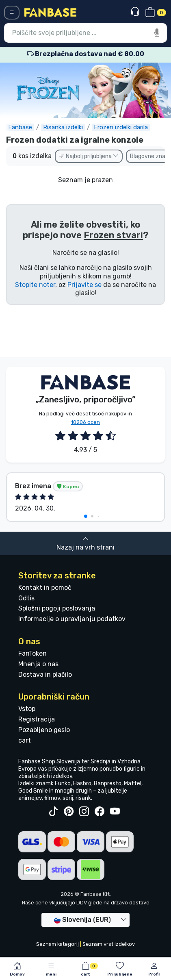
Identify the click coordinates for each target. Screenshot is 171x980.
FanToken (32, 653)
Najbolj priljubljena (89, 156)
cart (25, 740)
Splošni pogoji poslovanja (57, 608)
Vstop (27, 709)
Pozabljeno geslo (44, 730)
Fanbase (20, 127)
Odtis (26, 598)
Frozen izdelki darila (121, 127)
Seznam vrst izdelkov (109, 944)
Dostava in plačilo (45, 675)
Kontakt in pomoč (45, 588)
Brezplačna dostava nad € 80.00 (86, 54)
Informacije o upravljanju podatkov (72, 619)
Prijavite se (84, 285)
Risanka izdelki (63, 127)
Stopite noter (35, 285)
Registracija (37, 719)
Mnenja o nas (38, 664)
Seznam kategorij (57, 944)
